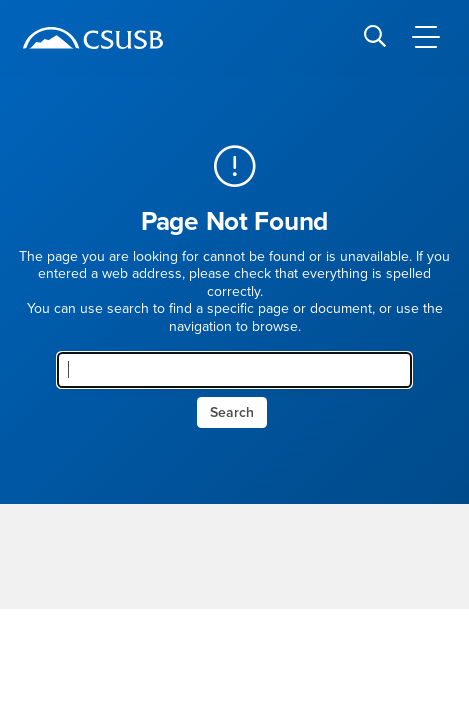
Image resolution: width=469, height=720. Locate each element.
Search (232, 412)
